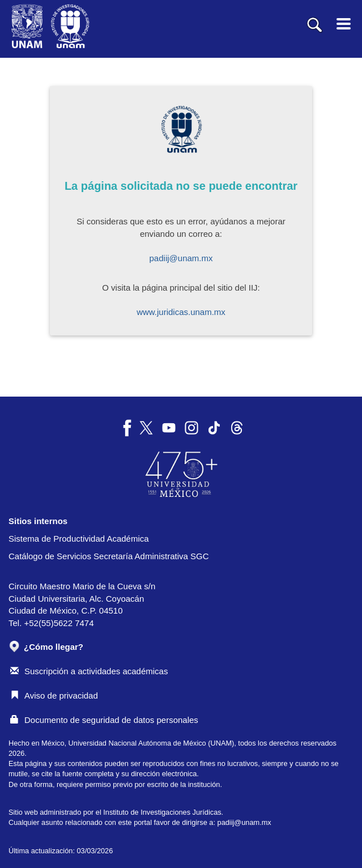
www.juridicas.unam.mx (181, 312)
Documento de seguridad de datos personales (104, 720)
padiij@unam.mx (181, 258)
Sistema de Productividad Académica (79, 539)
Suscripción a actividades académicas (89, 671)
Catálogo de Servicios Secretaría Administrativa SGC (109, 556)
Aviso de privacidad (54, 695)
